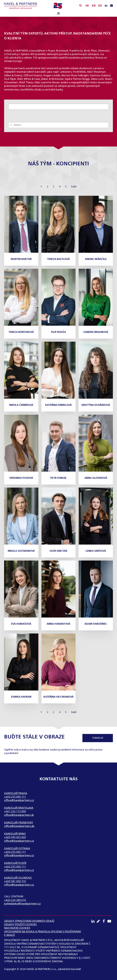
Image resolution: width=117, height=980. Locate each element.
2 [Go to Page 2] (47, 187)
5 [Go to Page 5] (66, 187)
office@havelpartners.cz (19, 800)
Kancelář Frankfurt (19, 823)
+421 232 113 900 (15, 812)
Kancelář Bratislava (19, 808)
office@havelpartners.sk (19, 815)
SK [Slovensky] (87, 6)
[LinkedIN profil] (106, 6)
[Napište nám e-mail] (112, 6)
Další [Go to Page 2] (74, 187)
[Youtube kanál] (110, 921)
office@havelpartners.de (19, 826)
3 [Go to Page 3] (54, 187)
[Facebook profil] (105, 921)
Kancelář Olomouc (18, 878)
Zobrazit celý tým (20, 107)
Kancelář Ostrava (17, 849)
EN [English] (94, 6)
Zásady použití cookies (20, 925)
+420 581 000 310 (15, 881)
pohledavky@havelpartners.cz (22, 904)
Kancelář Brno (15, 834)
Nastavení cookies (17, 928)
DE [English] (100, 6)
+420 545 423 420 (15, 837)
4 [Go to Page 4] (60, 187)
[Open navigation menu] (58, 14)
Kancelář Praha (16, 793)
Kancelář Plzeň (15, 863)
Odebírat (98, 738)
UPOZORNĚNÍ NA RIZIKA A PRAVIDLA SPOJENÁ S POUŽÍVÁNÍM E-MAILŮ (43, 933)
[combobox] (59, 125)
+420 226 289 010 (15, 900)
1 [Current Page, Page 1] (41, 187)
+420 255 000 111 (15, 797)
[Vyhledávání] (81, 5)
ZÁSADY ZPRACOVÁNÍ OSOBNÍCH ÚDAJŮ (29, 921)
